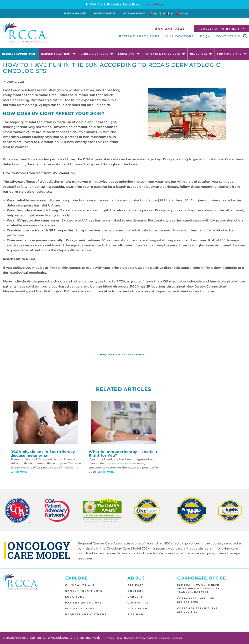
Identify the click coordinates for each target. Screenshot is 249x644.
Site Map (135, 614)
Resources (201, 54)
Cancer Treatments (84, 591)
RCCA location (123, 341)
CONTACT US (228, 36)
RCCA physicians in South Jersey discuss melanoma (43, 454)
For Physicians (232, 54)
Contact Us (138, 603)
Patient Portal (105, 13)
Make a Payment (75, 13)
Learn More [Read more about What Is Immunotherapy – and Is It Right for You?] (106, 472)
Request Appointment (20, 54)
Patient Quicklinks (84, 603)
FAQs (205, 36)
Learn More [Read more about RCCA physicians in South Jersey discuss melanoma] (19, 472)
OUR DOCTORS (180, 36)
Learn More (154, 4)
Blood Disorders (97, 54)
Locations (129, 54)
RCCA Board (139, 608)
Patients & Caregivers (165, 54)
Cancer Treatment (58, 54)
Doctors (136, 591)
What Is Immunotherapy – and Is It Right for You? (123, 454)
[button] (245, 36)
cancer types (93, 281)
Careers (135, 597)
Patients (136, 585)
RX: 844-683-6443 (134, 13)
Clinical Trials (80, 585)
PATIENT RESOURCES (139, 36)
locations (158, 286)
